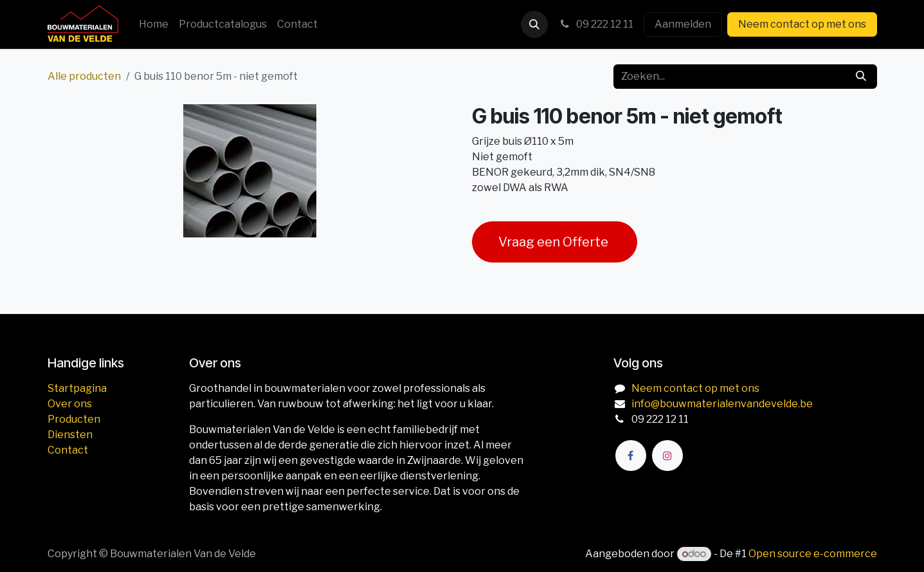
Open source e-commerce (813, 554)
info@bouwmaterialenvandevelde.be (722, 404)
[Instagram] (667, 456)
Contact (68, 450)
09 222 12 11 (596, 24)
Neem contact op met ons (802, 24)
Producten (74, 419)
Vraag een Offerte (555, 242)
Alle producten (84, 76)
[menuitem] (154, 24)
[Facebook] (631, 456)
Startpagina (77, 388)
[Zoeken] (861, 77)
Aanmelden (683, 24)
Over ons (70, 404)
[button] (534, 24)
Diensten (70, 435)
